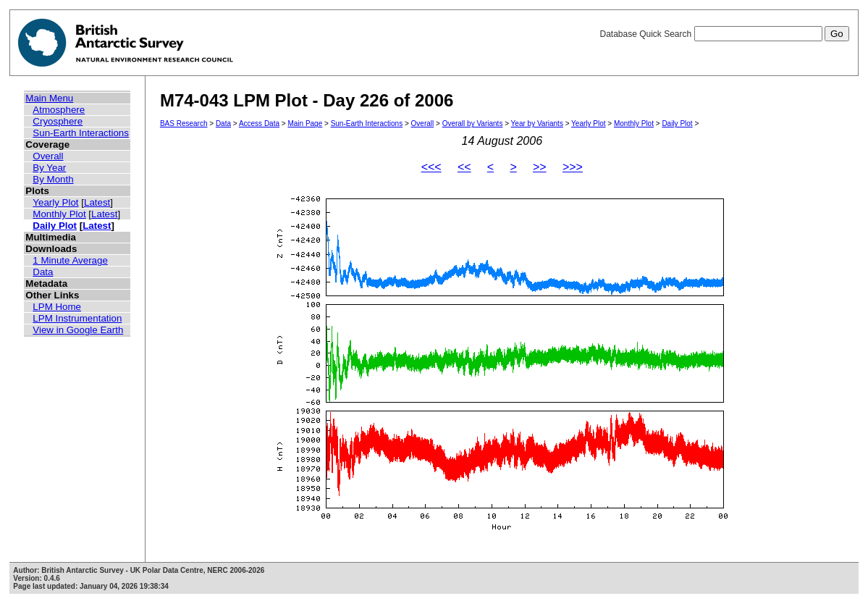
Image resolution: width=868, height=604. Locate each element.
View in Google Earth (78, 330)
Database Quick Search (724, 34)
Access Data (259, 123)
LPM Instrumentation (77, 318)
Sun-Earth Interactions (81, 133)
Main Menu (49, 98)
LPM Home (57, 307)
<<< (431, 167)
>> (540, 167)
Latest (97, 202)
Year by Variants (537, 123)
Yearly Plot (55, 202)
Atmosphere (59, 110)
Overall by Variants (473, 123)
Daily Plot (55, 226)
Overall (48, 156)
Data (43, 272)
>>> (573, 167)
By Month (53, 179)
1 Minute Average (70, 260)
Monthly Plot (59, 214)
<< (464, 167)
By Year (49, 168)
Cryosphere (58, 121)
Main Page (305, 123)
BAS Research (184, 123)
